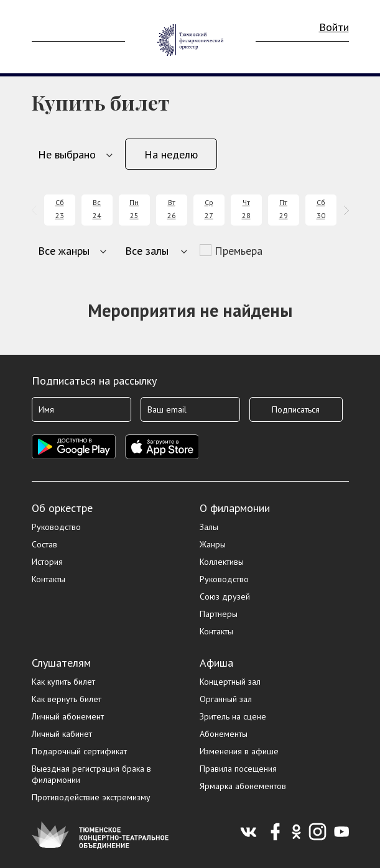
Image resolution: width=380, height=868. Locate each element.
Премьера (239, 251)
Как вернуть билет (67, 699)
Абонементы (224, 734)
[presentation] (36, 210)
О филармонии (235, 508)
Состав (44, 544)
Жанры (213, 544)
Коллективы (222, 562)
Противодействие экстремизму (91, 797)
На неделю (171, 154)
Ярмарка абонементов (243, 786)
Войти (334, 27)
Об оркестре (62, 508)
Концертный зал (230, 682)
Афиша (216, 663)
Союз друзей (225, 596)
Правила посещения (238, 769)
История (47, 562)
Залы (209, 527)
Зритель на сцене (233, 716)
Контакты (49, 579)
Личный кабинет (62, 734)
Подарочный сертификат (79, 751)
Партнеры (219, 614)
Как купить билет (63, 682)
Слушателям (61, 663)
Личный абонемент (68, 716)
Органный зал (226, 699)
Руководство (56, 527)
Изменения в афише (239, 751)
